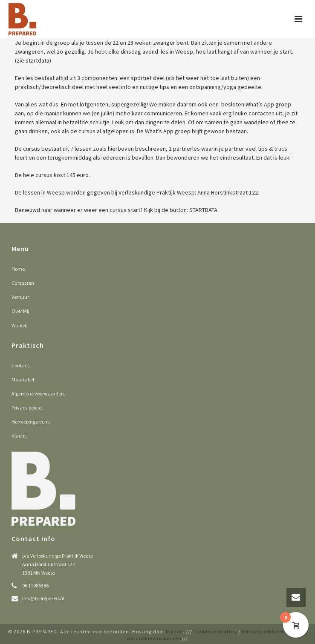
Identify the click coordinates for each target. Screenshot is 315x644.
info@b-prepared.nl (43, 598)
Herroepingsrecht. (31, 422)
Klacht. (19, 436)
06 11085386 (35, 585)
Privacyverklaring (264, 631)
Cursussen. (23, 283)
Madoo (174, 631)
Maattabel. (23, 379)
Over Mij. (21, 311)
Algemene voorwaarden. (38, 394)
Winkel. (19, 325)
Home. (19, 269)
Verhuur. (21, 297)
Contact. (21, 365)
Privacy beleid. (27, 408)
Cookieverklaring (215, 631)
